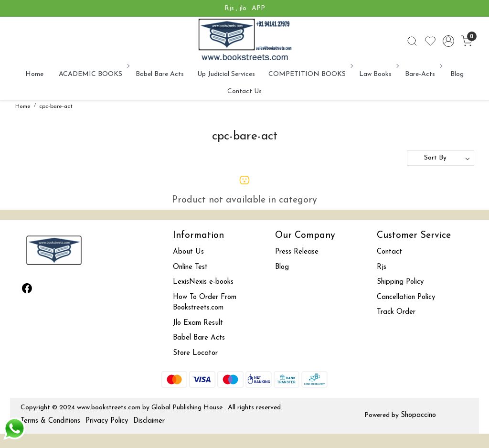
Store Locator (195, 353)
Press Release (297, 252)
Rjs (382, 267)
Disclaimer (149, 421)
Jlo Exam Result (198, 323)
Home (34, 74)
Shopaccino (418, 415)
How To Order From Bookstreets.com (205, 303)
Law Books (378, 74)
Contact (389, 252)
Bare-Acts (423, 74)
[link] (412, 41)
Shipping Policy (400, 282)
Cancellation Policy (406, 297)
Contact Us (244, 91)
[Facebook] (27, 290)
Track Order (396, 312)
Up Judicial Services (226, 74)
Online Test (190, 267)
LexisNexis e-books (203, 282)
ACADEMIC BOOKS (93, 74)
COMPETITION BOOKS (310, 74)
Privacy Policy (107, 421)
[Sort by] (441, 158)
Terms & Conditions (50, 421)
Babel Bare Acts (160, 74)
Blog (457, 74)
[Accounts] (448, 41)
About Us (188, 252)
